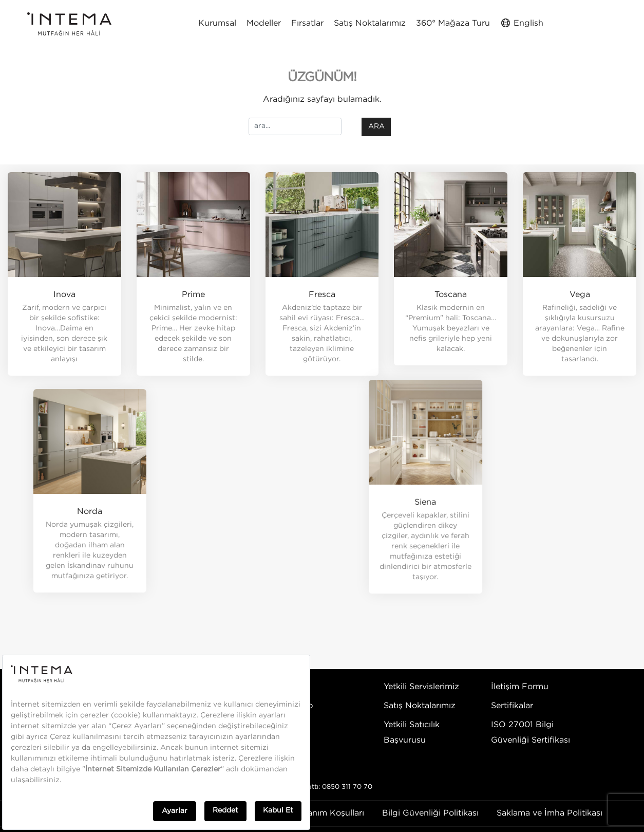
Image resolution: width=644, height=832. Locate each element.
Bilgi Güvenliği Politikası (430, 813)
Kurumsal (217, 23)
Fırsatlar (307, 23)
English (522, 23)
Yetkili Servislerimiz (421, 687)
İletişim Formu (520, 687)
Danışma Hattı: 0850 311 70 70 (322, 787)
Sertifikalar (512, 706)
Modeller (264, 23)
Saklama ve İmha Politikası (550, 813)
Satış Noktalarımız (370, 23)
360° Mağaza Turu (453, 23)
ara (376, 126)
